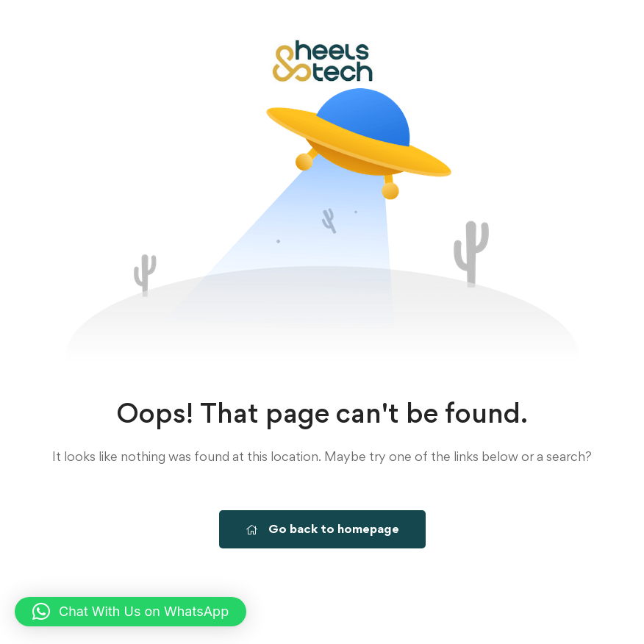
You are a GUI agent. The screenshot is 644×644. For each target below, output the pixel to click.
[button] (130, 612)
